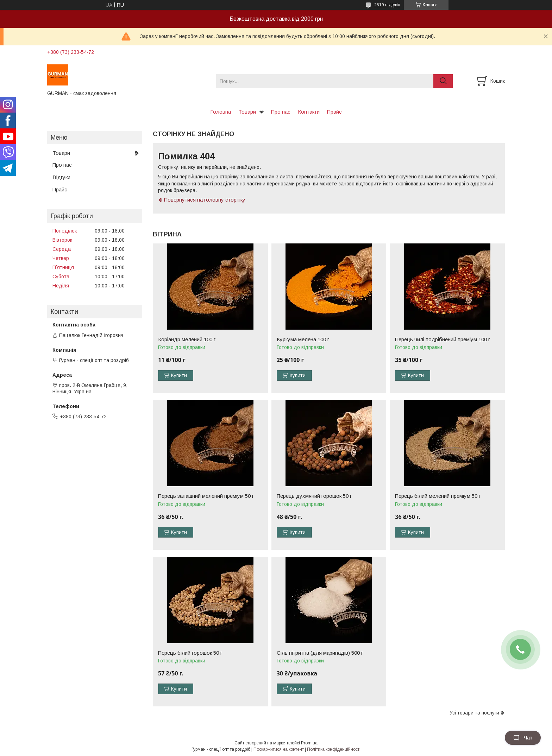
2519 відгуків (387, 5)
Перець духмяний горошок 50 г (314, 496)
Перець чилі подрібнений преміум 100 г (443, 339)
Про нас (281, 112)
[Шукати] (443, 81)
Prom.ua (309, 743)
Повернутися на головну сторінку (205, 200)
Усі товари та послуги (474, 713)
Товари (247, 112)
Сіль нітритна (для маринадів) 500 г (320, 653)
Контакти (309, 112)
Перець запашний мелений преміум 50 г (206, 496)
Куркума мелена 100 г (303, 339)
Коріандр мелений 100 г (187, 339)
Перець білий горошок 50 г (190, 653)
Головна (221, 112)
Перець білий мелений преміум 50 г (438, 496)
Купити (179, 375)
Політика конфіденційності (334, 749)
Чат (523, 738)
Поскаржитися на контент (279, 749)
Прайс (334, 112)
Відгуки (61, 177)
